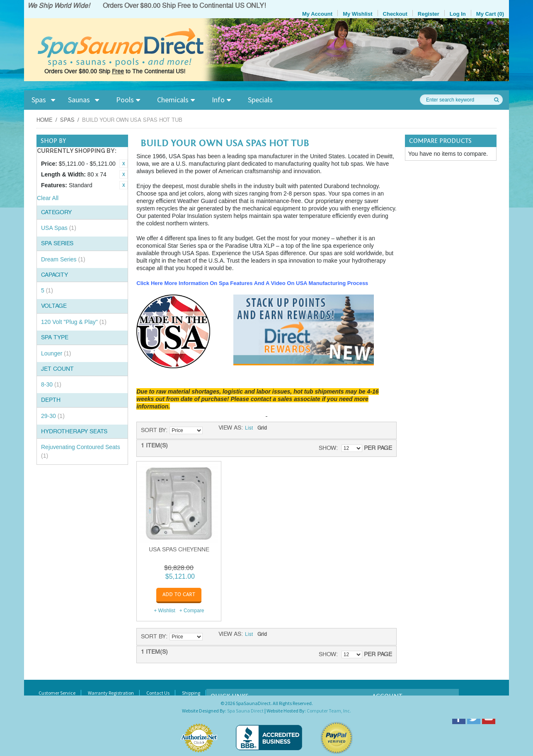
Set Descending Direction (210, 430)
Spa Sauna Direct (245, 711)
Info (218, 100)
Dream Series (63, 259)
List (249, 428)
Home (45, 120)
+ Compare (192, 611)
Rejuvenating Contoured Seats (81, 451)
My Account (317, 14)
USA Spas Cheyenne (179, 549)
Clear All (48, 198)
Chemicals (173, 100)
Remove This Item (124, 164)
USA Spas (59, 228)
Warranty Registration (111, 693)
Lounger (56, 353)
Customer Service (57, 693)
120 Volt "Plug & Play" (74, 322)
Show (327, 448)
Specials (260, 100)
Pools (125, 100)
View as (230, 428)
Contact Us (158, 693)
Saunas (79, 100)
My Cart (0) (490, 14)
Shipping (191, 693)
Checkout (395, 14)
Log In (458, 14)
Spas (39, 100)
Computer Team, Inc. (329, 711)
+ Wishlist (165, 611)
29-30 (53, 416)
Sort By (153, 430)
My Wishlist (357, 14)
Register (429, 14)
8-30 (51, 384)
